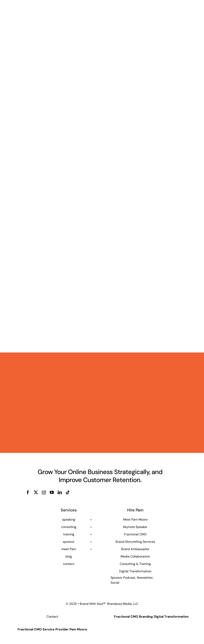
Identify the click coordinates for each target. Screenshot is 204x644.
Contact (52, 617)
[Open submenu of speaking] (91, 520)
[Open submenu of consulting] (91, 527)
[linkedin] (60, 492)
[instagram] (44, 492)
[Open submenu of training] (91, 534)
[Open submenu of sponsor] (91, 542)
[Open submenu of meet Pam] (91, 549)
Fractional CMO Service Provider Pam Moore (52, 629)
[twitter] (36, 492)
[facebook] (28, 492)
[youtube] (52, 492)
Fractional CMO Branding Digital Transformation (151, 617)
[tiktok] (68, 492)
